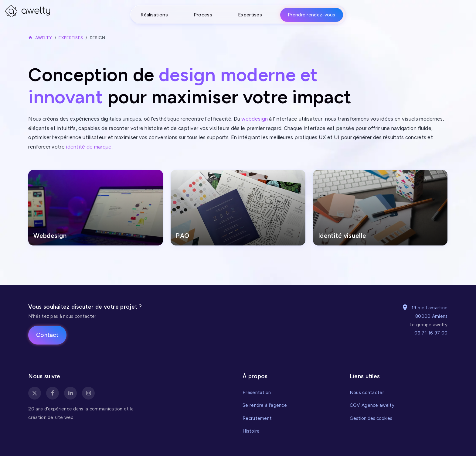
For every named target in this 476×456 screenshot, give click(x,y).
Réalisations (154, 15)
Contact (47, 335)
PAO (182, 236)
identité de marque (89, 147)
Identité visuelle (342, 236)
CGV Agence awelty (372, 405)
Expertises (250, 15)
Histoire (251, 431)
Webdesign (50, 236)
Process (203, 15)
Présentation (257, 392)
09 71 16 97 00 (431, 333)
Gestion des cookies (371, 418)
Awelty (44, 38)
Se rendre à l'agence (265, 405)
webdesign (255, 119)
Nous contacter (367, 392)
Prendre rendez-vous (312, 15)
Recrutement (257, 418)
